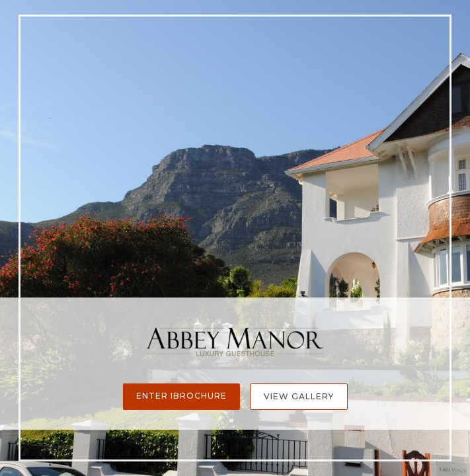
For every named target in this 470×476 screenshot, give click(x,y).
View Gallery (299, 396)
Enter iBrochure (181, 396)
